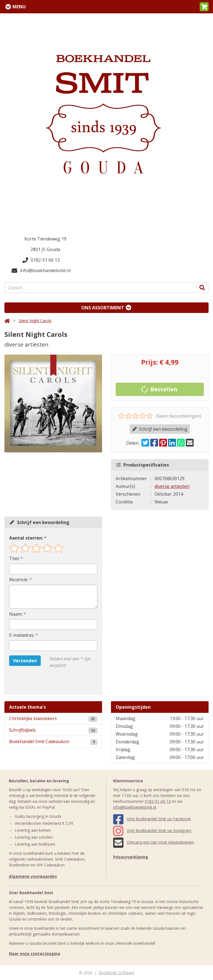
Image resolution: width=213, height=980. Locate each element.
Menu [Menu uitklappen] (19, 7)
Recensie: (19, 580)
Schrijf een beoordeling (160, 429)
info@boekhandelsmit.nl (41, 270)
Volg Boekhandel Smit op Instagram (152, 830)
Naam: (16, 614)
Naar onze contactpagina (35, 953)
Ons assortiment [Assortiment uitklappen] (103, 308)
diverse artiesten (172, 486)
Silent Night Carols (35, 321)
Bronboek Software (117, 973)
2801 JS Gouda (45, 249)
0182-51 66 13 (41, 260)
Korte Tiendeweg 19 (45, 239)
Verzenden (25, 661)
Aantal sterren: (26, 538)
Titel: (14, 558)
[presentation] (45, 681)
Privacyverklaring (131, 857)
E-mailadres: (22, 635)
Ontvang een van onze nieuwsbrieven (154, 842)
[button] (204, 7)
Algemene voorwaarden (33, 876)
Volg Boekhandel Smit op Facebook (152, 819)
